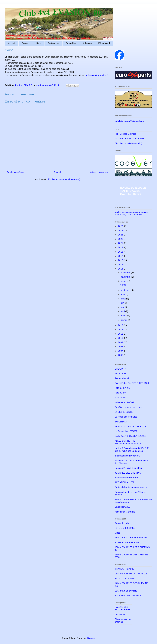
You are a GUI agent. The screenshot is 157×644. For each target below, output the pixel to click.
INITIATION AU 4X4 (124, 482)
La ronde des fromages (126, 417)
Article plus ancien (99, 172)
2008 (121, 347)
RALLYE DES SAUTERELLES (129, 139)
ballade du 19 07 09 (124, 402)
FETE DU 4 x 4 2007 (125, 578)
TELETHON (120, 374)
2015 (121, 265)
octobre (125, 281)
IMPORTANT (121, 422)
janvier (124, 320)
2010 (121, 338)
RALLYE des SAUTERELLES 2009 (132, 383)
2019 (121, 247)
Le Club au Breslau (124, 412)
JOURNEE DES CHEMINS (128, 473)
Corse (123, 285)
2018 (121, 252)
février (124, 316)
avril (123, 311)
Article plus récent (15, 172)
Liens (39, 43)
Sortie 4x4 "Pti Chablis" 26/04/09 (130, 436)
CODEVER (120, 615)
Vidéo (117, 533)
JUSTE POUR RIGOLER (127, 543)
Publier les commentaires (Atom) (64, 179)
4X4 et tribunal (122, 378)
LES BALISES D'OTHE (126, 591)
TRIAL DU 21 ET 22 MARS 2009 (131, 426)
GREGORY (120, 369)
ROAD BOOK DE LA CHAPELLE (131, 538)
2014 (121, 269)
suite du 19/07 (122, 398)
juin (123, 303)
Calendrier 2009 (122, 507)
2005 (121, 355)
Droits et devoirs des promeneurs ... (132, 487)
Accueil (12, 43)
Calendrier (71, 43)
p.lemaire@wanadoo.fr (97, 75)
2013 (121, 325)
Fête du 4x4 (104, 43)
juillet (123, 299)
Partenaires (54, 43)
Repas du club (122, 523)
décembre (126, 273)
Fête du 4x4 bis (122, 388)
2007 (121, 351)
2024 (121, 230)
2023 (121, 235)
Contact (26, 43)
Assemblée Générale (125, 512)
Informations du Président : (128, 478)
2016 (121, 260)
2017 (121, 256)
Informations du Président (127, 456)
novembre (126, 277)
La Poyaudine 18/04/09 (126, 431)
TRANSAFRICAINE (124, 569)
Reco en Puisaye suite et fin (128, 468)
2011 (121, 334)
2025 (121, 226)
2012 (121, 330)
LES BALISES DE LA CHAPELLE (131, 574)
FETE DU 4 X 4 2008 (125, 528)
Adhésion (87, 43)
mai (123, 307)
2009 (121, 342)
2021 (121, 243)
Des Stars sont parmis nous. (128, 407)
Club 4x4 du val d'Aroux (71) (128, 143)
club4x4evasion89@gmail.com (129, 121)
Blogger (91, 638)
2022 (121, 239)
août (123, 294)
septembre (126, 290)
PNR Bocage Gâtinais (125, 134)
